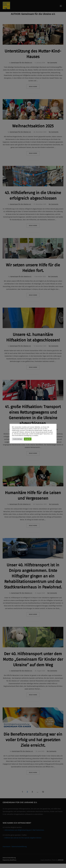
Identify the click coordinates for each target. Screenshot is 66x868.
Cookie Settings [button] (17, 439)
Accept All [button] (28, 439)
